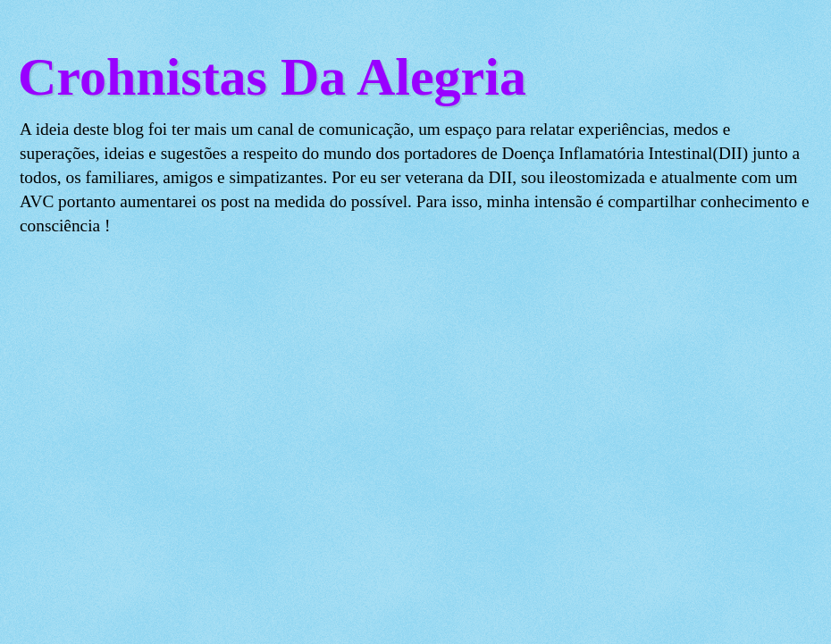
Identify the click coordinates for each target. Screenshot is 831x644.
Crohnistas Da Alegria (272, 77)
